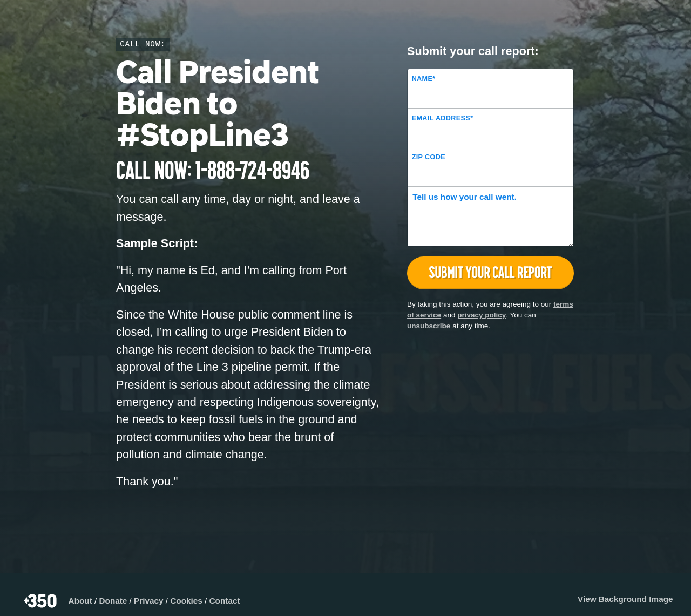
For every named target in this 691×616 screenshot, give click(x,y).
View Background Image (625, 599)
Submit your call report (491, 272)
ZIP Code (429, 157)
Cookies (186, 601)
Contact (225, 601)
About (80, 601)
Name (424, 79)
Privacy (148, 601)
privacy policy (482, 315)
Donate (113, 601)
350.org (41, 601)
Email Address (443, 118)
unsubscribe (429, 326)
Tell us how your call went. (465, 197)
